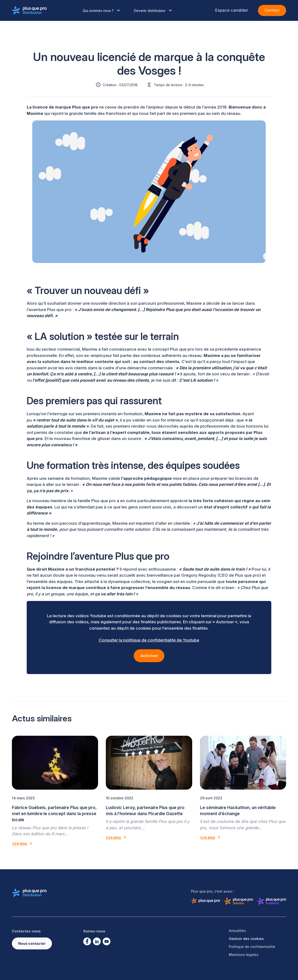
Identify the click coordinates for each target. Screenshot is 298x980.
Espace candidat (232, 10)
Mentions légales (244, 955)
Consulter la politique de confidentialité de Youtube (149, 640)
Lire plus (23, 844)
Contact (272, 10)
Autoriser (149, 656)
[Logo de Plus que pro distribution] (29, 10)
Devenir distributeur (154, 10)
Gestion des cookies (246, 939)
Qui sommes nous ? (102, 10)
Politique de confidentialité (252, 947)
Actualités (237, 931)
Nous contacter (32, 943)
